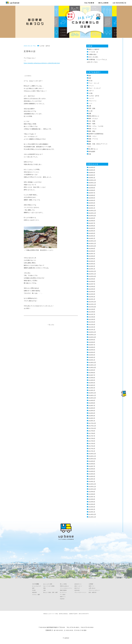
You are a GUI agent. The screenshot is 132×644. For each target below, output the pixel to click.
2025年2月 (92, 205)
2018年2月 (92, 418)
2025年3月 (92, 203)
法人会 (90, 81)
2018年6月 (92, 408)
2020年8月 (92, 342)
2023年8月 (92, 251)
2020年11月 (92, 335)
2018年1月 (92, 421)
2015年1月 (92, 512)
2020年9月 (92, 340)
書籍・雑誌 (92, 131)
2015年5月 (92, 502)
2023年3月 (92, 264)
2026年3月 (92, 173)
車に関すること (93, 149)
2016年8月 (92, 464)
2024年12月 (92, 211)
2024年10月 (92, 216)
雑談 (90, 75)
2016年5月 (92, 471)
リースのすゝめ (93, 52)
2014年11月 (92, 517)
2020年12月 (92, 332)
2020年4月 (92, 352)
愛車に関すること (94, 116)
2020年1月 (92, 360)
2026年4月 (92, 170)
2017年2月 (92, 449)
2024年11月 (92, 213)
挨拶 (90, 78)
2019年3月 (92, 385)
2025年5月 (92, 198)
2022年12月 (92, 271)
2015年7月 (92, 497)
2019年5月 (92, 380)
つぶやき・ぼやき (44, 46)
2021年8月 (92, 312)
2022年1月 (92, 299)
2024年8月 (92, 221)
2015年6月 (92, 499)
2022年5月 (92, 289)
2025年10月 (92, 185)
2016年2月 (92, 479)
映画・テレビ (92, 129)
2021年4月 (92, 322)
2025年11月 (92, 183)
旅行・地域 (92, 124)
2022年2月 (92, 297)
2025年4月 (92, 200)
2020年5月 (92, 350)
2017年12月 (92, 423)
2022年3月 (92, 294)
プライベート (92, 101)
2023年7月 (92, 254)
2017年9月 (92, 431)
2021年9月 (92, 309)
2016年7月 (92, 466)
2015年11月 (92, 487)
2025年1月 (92, 208)
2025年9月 (92, 188)
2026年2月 (92, 175)
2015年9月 (92, 492)
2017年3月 (92, 446)
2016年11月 (92, 456)
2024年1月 (92, 238)
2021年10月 (92, 307)
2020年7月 (92, 345)
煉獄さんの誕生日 (94, 49)
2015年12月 (92, 484)
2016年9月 (92, 461)
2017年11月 (92, 426)
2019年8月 (92, 373)
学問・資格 (92, 108)
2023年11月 (92, 243)
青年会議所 (92, 151)
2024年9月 (92, 218)
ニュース (91, 98)
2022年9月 (92, 279)
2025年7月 (92, 193)
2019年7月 (92, 375)
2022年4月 (92, 292)
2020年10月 (92, 337)
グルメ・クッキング (95, 88)
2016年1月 (92, 481)
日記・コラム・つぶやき (96, 126)
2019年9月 (92, 370)
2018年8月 (92, 403)
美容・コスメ (92, 136)
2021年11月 (92, 304)
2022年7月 (92, 284)
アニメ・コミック (94, 83)
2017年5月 (92, 441)
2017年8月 (92, 433)
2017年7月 (92, 436)
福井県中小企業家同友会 (96, 134)
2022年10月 (92, 276)
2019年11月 (92, 365)
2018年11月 (92, 395)
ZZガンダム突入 (93, 57)
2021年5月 (92, 319)
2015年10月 (92, 489)
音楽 (90, 154)
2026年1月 (92, 178)
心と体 (90, 111)
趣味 (90, 141)
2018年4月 (92, 413)
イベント (91, 86)
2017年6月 (92, 438)
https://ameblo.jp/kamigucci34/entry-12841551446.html (42, 63)
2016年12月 (92, 454)
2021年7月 (92, 314)
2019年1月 (92, 390)
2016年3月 (92, 476)
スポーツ (91, 91)
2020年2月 (92, 357)
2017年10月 (92, 428)
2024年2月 (92, 236)
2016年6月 (92, 469)
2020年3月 (92, 355)
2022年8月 (92, 281)
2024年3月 (92, 233)
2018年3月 (92, 416)
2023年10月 (92, 246)
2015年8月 (92, 494)
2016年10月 (92, 459)
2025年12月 (92, 180)
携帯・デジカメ (93, 119)
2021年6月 (92, 317)
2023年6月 (92, 256)
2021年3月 (92, 324)
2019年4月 (92, 383)
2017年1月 (92, 451)
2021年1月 (92, 330)
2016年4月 (92, 474)
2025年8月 (92, 190)
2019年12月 (92, 362)
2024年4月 (92, 231)
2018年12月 (92, 393)
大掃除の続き (92, 54)
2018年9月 (92, 400)
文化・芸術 (92, 121)
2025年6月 (92, 195)
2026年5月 (92, 167)
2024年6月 (92, 226)
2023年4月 (92, 261)
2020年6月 (92, 347)
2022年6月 (92, 287)
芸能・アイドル (93, 139)
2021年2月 (92, 327)
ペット (90, 103)
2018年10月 (92, 398)
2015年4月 (92, 504)
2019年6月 (92, 378)
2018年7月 (92, 406)
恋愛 (90, 113)
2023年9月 (92, 249)
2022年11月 (92, 274)
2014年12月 (92, 514)
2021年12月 (92, 302)
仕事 (90, 106)
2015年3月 (92, 507)
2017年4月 (92, 443)
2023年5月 (92, 259)
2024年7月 (92, 223)
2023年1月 (92, 269)
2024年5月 (92, 228)
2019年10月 (92, 368)
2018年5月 (92, 411)
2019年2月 (92, 388)
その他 (90, 93)
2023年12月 (92, 241)
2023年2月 (92, 266)
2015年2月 (92, 509)
